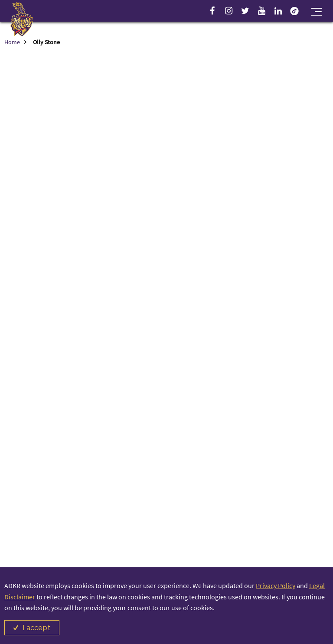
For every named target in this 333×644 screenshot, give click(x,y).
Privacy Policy (276, 585)
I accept (36, 628)
